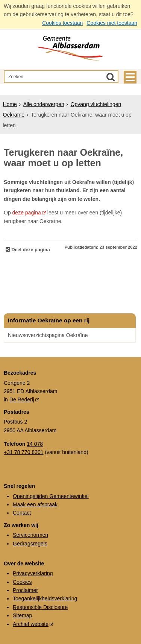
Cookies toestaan (62, 23)
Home (10, 104)
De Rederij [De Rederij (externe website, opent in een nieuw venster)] (22, 399)
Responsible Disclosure (40, 607)
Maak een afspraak (35, 504)
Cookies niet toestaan (112, 23)
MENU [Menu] (130, 77)
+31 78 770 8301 (24, 452)
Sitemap (22, 615)
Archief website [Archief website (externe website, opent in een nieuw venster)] (31, 624)
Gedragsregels (30, 544)
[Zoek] (111, 77)
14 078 (35, 444)
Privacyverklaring (33, 573)
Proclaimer (25, 590)
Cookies (22, 582)
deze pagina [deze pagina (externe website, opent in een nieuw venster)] (27, 213)
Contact (22, 513)
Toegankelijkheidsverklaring (45, 598)
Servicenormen (30, 535)
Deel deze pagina (30, 250)
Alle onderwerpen (44, 104)
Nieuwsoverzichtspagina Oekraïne (48, 335)
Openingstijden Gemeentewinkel (51, 496)
